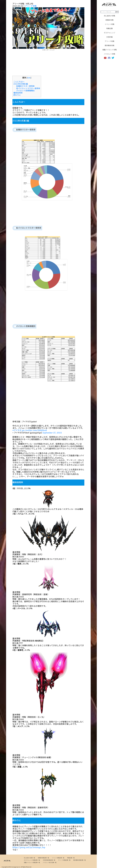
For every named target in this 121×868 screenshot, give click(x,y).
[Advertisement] (48, 63)
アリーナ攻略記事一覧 (64, 860)
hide (29, 78)
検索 (117, 12)
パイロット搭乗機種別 (25, 91)
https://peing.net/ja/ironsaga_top (29, 847)
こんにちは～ (19, 82)
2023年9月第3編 (21, 84)
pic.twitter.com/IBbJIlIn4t (34, 430)
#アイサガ (17, 430)
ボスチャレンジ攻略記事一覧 (32, 860)
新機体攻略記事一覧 (43, 858)
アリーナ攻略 (31, 6)
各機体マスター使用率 (25, 86)
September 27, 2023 (52, 433)
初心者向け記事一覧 (29, 858)
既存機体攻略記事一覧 (79, 860)
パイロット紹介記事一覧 (50, 862)
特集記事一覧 (71, 858)
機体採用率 (18, 93)
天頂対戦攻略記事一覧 (49, 860)
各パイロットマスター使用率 (28, 88)
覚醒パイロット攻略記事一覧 (32, 862)
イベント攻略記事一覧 (58, 858)
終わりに (17, 95)
